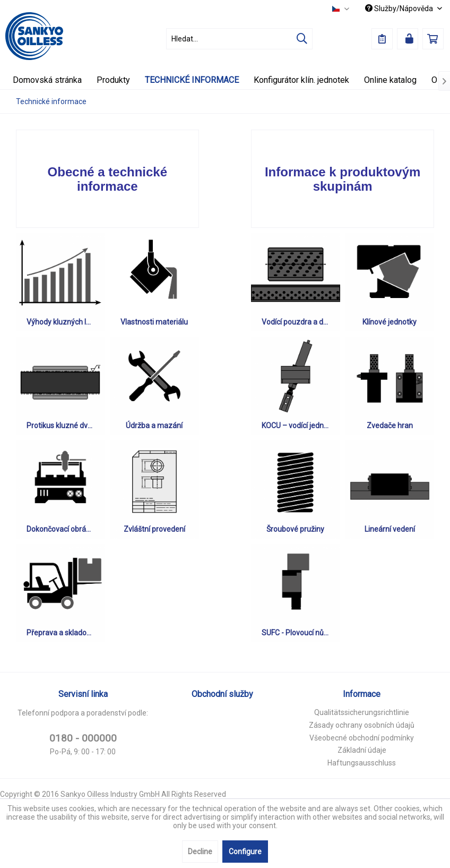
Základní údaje (362, 750)
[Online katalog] (390, 80)
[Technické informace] (192, 80)
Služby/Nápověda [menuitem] (400, 8)
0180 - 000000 (83, 738)
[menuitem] (239, 39)
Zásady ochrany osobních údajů (362, 725)
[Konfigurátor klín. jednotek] (301, 80)
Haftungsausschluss (362, 763)
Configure (245, 852)
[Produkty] (113, 80)
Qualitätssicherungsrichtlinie (362, 712)
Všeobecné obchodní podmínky (362, 738)
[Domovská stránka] (47, 80)
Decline (200, 852)
